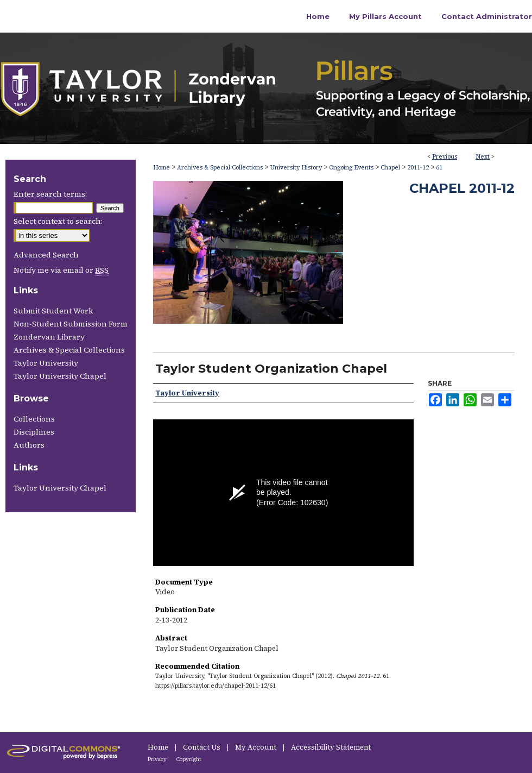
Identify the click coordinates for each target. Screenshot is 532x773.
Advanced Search (46, 255)
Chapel (390, 168)
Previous (445, 157)
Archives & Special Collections (220, 168)
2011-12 (418, 168)
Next (483, 157)
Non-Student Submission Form (71, 324)
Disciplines (34, 432)
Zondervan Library (49, 337)
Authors (29, 445)
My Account (256, 747)
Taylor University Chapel (60, 376)
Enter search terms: (50, 194)
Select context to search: (58, 221)
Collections (34, 419)
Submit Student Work (53, 311)
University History (296, 168)
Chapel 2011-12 (462, 188)
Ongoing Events (351, 168)
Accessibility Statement (331, 747)
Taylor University (46, 363)
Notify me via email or (61, 270)
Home (161, 168)
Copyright (189, 759)
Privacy (158, 759)
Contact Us (202, 747)
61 (439, 168)
